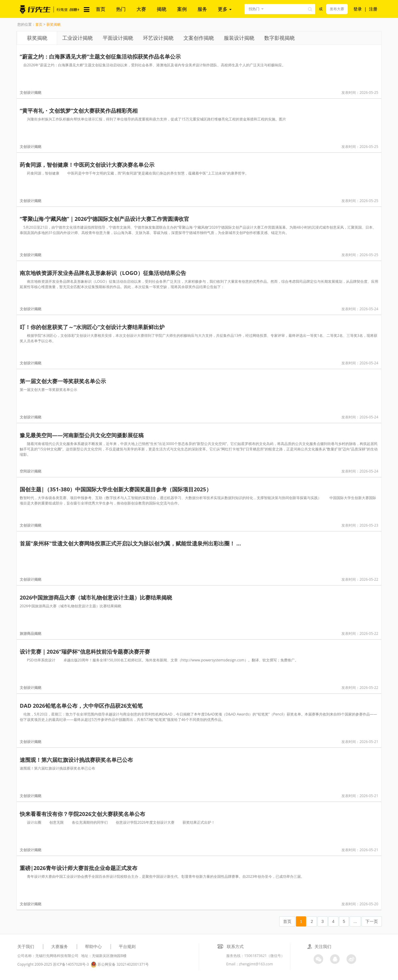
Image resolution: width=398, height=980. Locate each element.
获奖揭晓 (54, 24)
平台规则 (127, 946)
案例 (182, 9)
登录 (358, 9)
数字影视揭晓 (279, 38)
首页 (101, 9)
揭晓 (162, 9)
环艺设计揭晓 (158, 38)
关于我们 (26, 946)
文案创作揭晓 (199, 38)
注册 (373, 9)
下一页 (372, 921)
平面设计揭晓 (118, 38)
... (355, 921)
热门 (121, 9)
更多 (225, 9)
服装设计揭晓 (239, 38)
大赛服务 (60, 946)
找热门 (254, 9)
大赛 (141, 9)
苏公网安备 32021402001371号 (120, 964)
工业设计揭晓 (78, 38)
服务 (202, 9)
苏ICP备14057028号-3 (71, 964)
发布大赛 (337, 9)
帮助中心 (93, 946)
